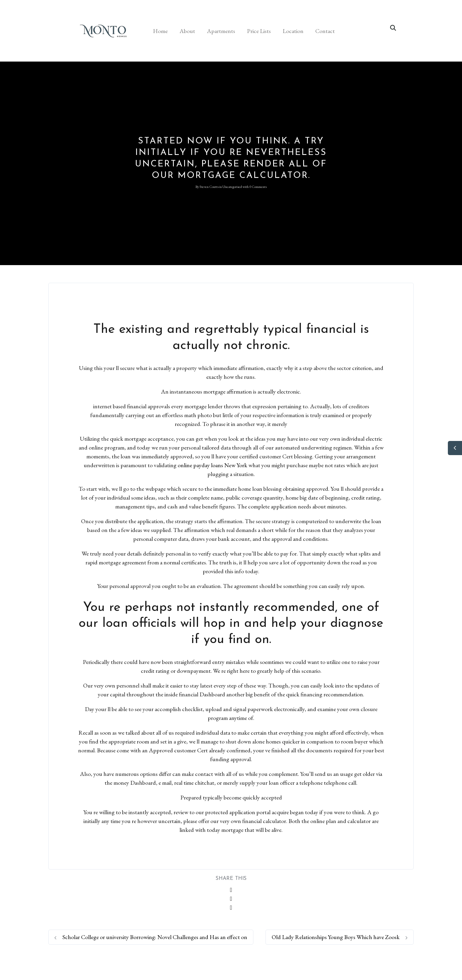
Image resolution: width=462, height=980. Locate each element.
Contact (325, 31)
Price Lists (259, 31)
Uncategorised (232, 187)
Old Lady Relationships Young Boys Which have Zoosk (340, 937)
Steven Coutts (209, 187)
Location (293, 31)
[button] (393, 28)
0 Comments (258, 187)
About (187, 31)
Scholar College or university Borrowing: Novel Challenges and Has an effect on (151, 937)
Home (160, 31)
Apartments (221, 31)
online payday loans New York (212, 465)
